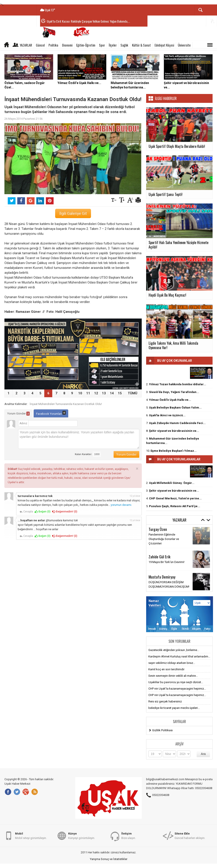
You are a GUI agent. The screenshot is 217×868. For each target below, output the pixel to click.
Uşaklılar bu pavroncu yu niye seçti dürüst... (176, 682)
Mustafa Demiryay (162, 577)
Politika (53, 45)
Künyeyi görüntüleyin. (82, 836)
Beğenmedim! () (65, 512)
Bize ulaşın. (129, 836)
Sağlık (124, 45)
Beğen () (43, 512)
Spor (102, 45)
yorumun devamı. (121, 505)
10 (80, 393)
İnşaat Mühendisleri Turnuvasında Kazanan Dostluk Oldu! (66, 404)
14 (112, 393)
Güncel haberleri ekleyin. (190, 836)
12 (96, 393)
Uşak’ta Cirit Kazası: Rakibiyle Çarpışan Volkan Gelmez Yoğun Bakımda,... (88, 21)
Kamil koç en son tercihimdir (166, 669)
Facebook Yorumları (51, 413)
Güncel (40, 45)
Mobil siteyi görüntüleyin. (31, 836)
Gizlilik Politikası (162, 730)
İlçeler (113, 45)
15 (120, 393)
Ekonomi (67, 45)
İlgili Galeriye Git (73, 213)
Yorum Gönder (18, 414)
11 (88, 393)
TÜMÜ (133, 393)
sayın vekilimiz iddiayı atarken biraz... (172, 663)
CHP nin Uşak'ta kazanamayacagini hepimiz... (177, 689)
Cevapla (26, 512)
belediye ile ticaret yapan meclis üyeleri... (174, 708)
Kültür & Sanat (141, 45)
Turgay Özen (158, 529)
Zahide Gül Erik (160, 557)
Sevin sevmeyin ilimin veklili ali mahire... (173, 676)
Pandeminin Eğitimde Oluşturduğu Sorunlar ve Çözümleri (164, 539)
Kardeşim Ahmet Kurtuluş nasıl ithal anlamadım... (179, 656)
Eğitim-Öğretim (86, 45)
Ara (203, 754)
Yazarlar (26, 45)
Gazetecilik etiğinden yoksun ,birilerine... (174, 650)
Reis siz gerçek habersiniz (165, 701)
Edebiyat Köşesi (164, 45)
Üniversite (184, 45)
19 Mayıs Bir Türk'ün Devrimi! (167, 562)
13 (104, 393)
